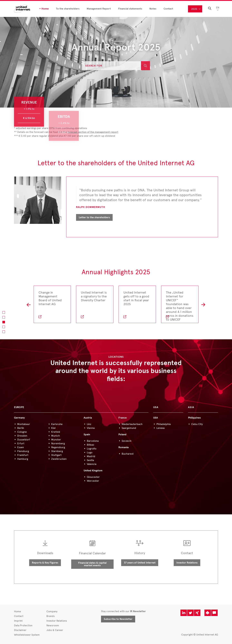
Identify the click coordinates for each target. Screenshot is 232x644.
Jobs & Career (55, 630)
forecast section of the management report (93, 132)
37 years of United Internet (140, 563)
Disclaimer (20, 630)
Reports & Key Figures (45, 563)
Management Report (99, 9)
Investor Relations (187, 563)
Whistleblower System (27, 635)
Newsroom (53, 625)
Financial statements (130, 9)
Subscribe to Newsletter (118, 619)
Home (45, 9)
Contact (168, 9)
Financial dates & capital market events (92, 564)
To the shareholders (68, 9)
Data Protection (23, 625)
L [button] (29, 304)
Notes (153, 9)
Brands (51, 616)
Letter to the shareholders (94, 217)
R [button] (203, 304)
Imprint (18, 621)
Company (52, 611)
